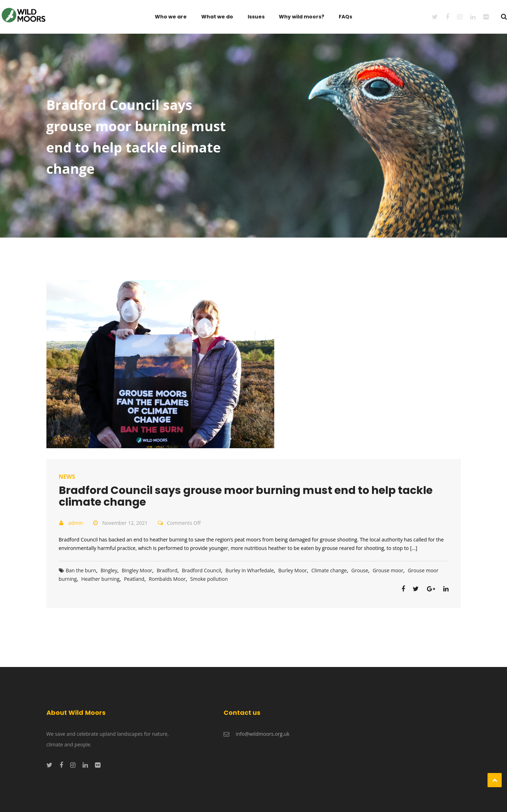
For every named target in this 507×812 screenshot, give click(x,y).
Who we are (171, 17)
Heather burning (100, 579)
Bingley (109, 570)
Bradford (167, 570)
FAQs (345, 17)
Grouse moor (388, 570)
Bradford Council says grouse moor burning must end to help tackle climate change (246, 496)
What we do (217, 17)
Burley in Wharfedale (249, 570)
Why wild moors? (302, 17)
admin (76, 523)
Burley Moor (292, 570)
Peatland (134, 579)
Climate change (329, 570)
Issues (256, 17)
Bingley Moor (137, 570)
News (67, 477)
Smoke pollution (209, 579)
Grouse (360, 570)
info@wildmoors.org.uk (263, 734)
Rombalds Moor (167, 579)
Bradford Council (201, 570)
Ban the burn (81, 570)
